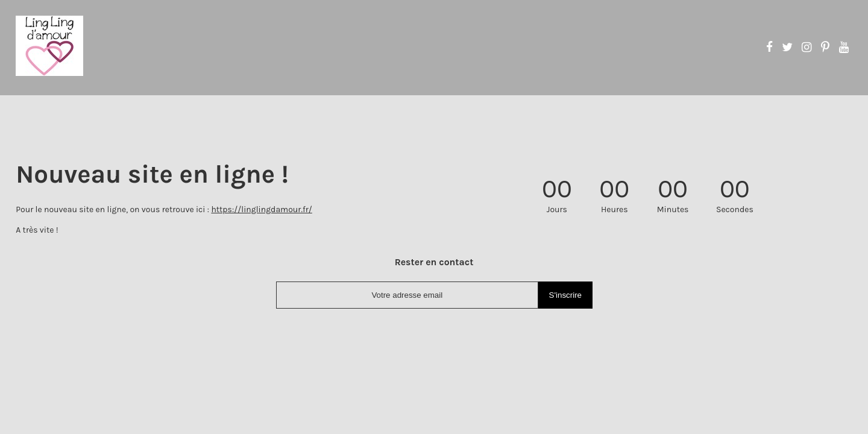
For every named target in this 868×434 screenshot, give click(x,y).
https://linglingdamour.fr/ (261, 209)
